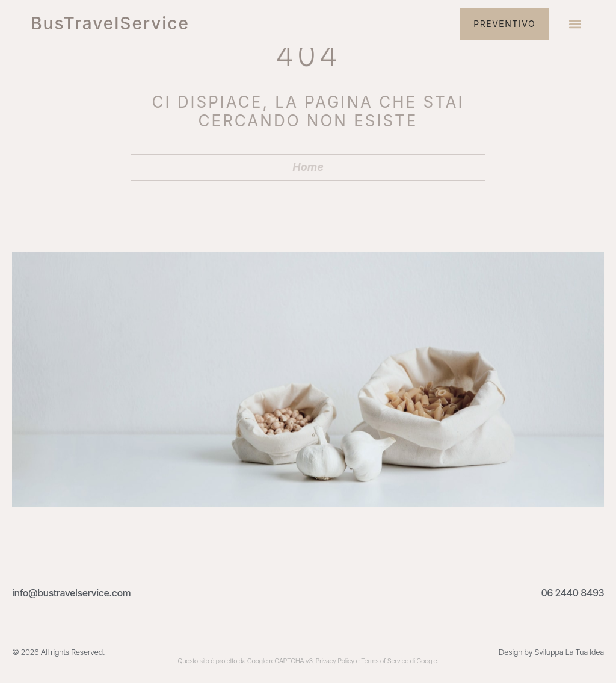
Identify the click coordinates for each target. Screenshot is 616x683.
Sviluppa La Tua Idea (569, 652)
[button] (575, 24)
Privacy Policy (335, 661)
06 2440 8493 (572, 593)
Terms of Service (385, 661)
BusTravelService (110, 23)
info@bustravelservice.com (71, 593)
